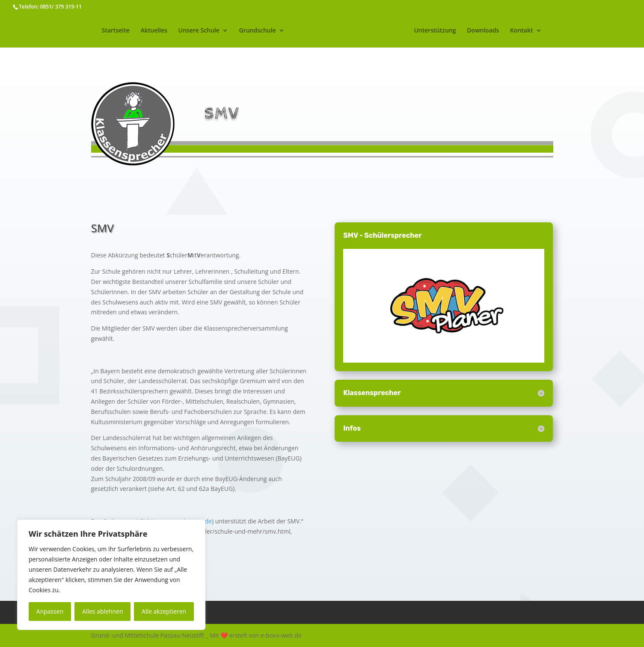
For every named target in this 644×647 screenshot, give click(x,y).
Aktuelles (142, 31)
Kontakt (534, 31)
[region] (111, 575)
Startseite (104, 31)
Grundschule (246, 31)
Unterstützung (447, 31)
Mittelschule (388, 31)
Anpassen (50, 611)
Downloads (495, 31)
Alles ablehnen (102, 611)
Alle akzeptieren (164, 611)
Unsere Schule (187, 31)
